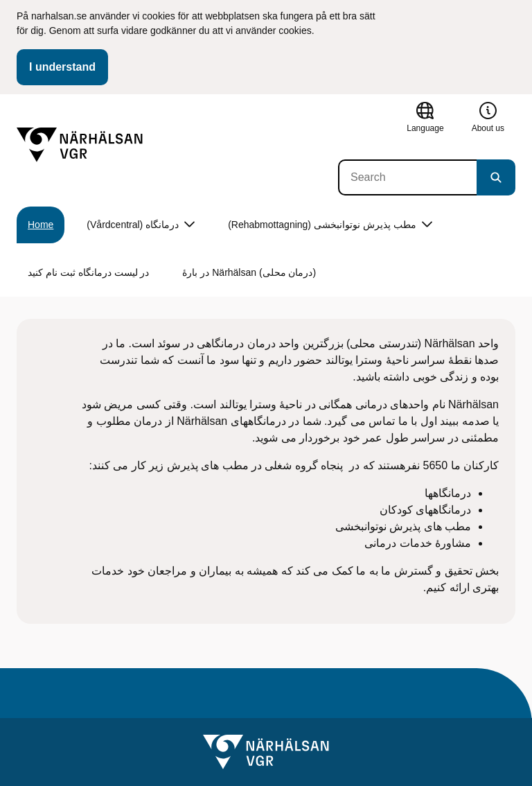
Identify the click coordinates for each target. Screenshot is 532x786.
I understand (62, 67)
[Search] (407, 177)
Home (41, 225)
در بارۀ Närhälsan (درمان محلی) (249, 272)
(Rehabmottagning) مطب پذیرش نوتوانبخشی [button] (330, 225)
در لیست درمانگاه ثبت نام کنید (88, 272)
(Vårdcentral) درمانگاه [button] (141, 225)
